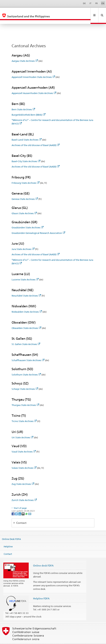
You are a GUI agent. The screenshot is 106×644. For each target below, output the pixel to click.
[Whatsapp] (27, 506)
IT (90, 3)
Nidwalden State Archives (27, 304)
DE (84, 3)
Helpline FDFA (41, 591)
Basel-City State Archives (26, 154)
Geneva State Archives (25, 191)
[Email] (30, 506)
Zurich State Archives (24, 492)
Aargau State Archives (25, 53)
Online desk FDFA (43, 558)
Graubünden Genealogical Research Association (38, 225)
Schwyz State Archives (25, 381)
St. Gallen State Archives (26, 337)
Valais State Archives (24, 460)
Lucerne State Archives (25, 272)
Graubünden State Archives (28, 220)
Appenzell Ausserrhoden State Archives (34, 86)
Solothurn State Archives (26, 367)
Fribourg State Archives (26, 175)
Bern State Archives (23, 102)
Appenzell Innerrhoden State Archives (33, 69)
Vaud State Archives (24, 444)
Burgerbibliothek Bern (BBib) (29, 107)
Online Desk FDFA (11, 531)
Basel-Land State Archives (27, 132)
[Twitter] (17, 506)
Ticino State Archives (24, 414)
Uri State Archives (22, 430)
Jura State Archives (23, 241)
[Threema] (23, 506)
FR (96, 3)
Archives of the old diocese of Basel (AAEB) (36, 138)
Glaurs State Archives (24, 206)
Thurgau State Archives (25, 397)
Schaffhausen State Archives (28, 353)
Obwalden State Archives (26, 320)
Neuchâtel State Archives (26, 288)
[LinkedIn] (20, 506)
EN (103, 3)
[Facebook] (13, 506)
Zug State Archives (23, 476)
